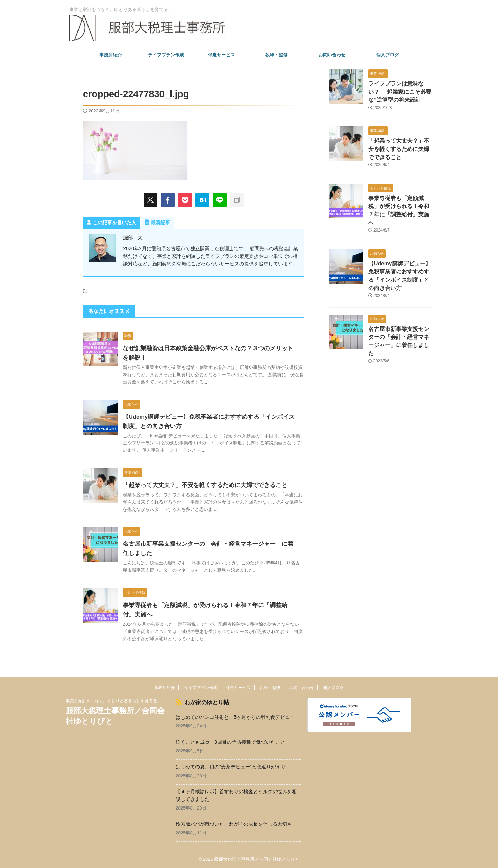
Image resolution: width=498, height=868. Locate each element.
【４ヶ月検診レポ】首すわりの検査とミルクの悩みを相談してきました (236, 794)
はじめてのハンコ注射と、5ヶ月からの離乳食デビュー (235, 716)
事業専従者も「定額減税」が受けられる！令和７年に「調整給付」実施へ (400, 203)
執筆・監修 (276, 55)
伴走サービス (221, 55)
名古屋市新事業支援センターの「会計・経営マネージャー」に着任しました (400, 323)
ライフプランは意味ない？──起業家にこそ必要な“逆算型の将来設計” (400, 91)
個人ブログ (388, 55)
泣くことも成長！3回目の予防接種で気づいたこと (230, 741)
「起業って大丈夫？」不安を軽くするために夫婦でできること (200, 485)
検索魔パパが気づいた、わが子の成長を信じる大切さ (234, 823)
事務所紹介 (110, 55)
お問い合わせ (332, 55)
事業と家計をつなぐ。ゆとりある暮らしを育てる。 (113, 701)
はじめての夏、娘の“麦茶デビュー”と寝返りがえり (231, 766)
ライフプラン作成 (166, 55)
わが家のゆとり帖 (203, 702)
